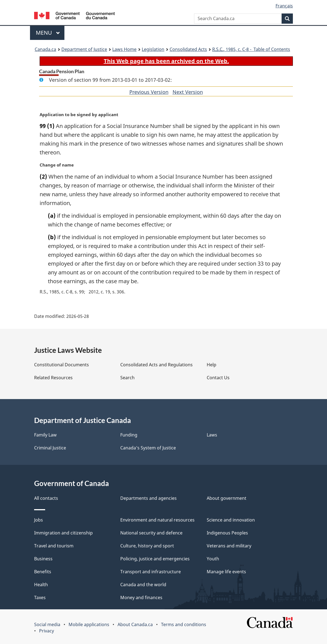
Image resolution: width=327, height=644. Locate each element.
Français (284, 6)
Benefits (43, 572)
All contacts (46, 498)
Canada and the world (143, 585)
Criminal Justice (50, 448)
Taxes (40, 597)
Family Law (45, 435)
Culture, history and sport (147, 546)
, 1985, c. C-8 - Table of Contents (251, 49)
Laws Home (124, 49)
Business (43, 559)
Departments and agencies (148, 498)
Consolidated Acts (188, 49)
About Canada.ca (135, 624)
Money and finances (141, 597)
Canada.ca (45, 49)
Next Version (188, 92)
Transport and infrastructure (151, 572)
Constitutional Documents (62, 365)
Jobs (39, 520)
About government (227, 498)
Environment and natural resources (157, 520)
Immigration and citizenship (63, 533)
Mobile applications (89, 624)
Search (127, 378)
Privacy (47, 631)
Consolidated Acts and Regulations (156, 365)
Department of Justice (84, 49)
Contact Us (218, 378)
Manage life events (226, 572)
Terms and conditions (184, 624)
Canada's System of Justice (148, 448)
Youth (213, 559)
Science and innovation (231, 520)
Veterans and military (229, 546)
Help (212, 365)
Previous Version (149, 92)
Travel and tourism (54, 546)
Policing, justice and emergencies (155, 559)
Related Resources (53, 378)
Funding (129, 435)
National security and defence (151, 533)
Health (41, 585)
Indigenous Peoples (227, 533)
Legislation (153, 49)
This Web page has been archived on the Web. (166, 61)
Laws (212, 435)
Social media (47, 624)
